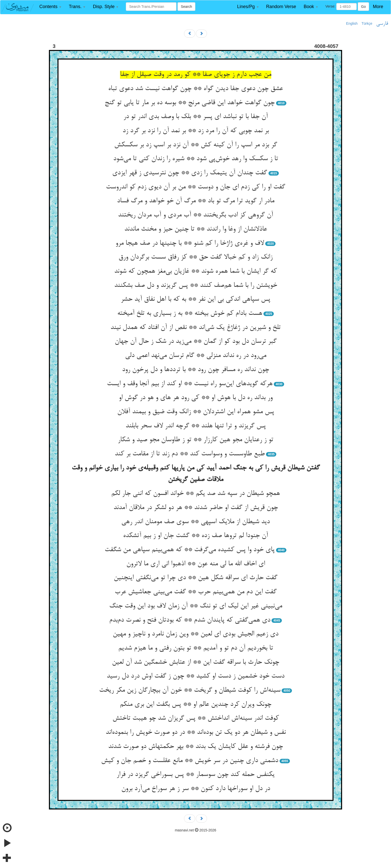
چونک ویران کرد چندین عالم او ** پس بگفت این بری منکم (195, 705)
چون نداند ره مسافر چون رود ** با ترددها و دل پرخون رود (195, 370)
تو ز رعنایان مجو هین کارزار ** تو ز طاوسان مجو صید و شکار (195, 440)
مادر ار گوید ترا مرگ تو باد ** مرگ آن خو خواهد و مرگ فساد (196, 201)
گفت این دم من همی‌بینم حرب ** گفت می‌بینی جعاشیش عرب (196, 592)
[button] (50, 7)
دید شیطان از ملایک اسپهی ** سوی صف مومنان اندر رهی (195, 522)
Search (186, 7)
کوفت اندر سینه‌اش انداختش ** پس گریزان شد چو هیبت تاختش (196, 718)
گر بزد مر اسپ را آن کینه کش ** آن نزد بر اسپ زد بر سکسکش (196, 145)
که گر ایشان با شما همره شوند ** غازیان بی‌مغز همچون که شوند (195, 271)
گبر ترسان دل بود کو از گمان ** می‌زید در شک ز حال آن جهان (196, 342)
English (352, 23)
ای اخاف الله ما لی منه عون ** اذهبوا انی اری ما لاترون (196, 564)
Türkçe (367, 23)
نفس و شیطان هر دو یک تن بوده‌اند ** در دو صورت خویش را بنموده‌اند (196, 733)
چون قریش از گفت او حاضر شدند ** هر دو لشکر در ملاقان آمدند (196, 508)
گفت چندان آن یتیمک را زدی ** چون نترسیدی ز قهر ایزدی (190, 173)
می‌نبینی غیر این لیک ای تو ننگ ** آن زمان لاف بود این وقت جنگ (196, 606)
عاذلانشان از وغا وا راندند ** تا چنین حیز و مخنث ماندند (196, 229)
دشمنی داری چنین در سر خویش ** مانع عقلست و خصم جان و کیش (190, 761)
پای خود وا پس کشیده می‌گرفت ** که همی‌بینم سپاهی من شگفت (190, 550)
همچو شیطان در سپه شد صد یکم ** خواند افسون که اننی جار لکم (195, 494)
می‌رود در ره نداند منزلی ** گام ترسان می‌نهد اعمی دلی (196, 356)
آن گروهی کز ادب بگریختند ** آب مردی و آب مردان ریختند (195, 215)
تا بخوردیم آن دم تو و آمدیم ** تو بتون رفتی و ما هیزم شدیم (196, 648)
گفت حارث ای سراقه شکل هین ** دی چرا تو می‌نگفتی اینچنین (195, 578)
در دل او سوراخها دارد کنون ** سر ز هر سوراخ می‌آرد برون (196, 789)
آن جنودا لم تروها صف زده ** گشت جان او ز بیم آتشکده (195, 536)
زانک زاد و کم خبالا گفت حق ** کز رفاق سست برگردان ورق (195, 257)
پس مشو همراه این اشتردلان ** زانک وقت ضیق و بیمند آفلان (196, 412)
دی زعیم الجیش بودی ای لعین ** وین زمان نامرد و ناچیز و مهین (195, 634)
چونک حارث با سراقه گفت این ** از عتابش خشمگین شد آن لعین (195, 662)
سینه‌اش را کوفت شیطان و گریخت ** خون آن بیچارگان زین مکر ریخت (190, 690)
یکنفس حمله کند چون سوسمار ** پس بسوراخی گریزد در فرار (195, 775)
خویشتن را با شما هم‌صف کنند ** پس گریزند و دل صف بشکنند (196, 286)
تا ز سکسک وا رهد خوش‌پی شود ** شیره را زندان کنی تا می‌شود (196, 159)
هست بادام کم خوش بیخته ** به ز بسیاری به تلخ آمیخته (190, 314)
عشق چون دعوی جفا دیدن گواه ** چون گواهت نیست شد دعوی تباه (195, 89)
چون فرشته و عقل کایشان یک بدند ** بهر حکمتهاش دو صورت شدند (195, 747)
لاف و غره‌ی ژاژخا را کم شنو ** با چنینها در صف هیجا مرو (190, 243)
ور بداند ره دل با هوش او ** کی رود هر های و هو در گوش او (196, 398)
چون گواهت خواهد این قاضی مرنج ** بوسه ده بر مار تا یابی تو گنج (190, 103)
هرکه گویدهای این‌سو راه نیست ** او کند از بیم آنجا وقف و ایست (190, 384)
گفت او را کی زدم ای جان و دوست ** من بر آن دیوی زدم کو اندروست (195, 187)
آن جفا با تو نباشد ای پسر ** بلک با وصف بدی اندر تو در (195, 117)
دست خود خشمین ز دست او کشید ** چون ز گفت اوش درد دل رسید (195, 676)
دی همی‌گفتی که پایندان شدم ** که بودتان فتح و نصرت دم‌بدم (190, 620)
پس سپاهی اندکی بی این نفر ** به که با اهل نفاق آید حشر (195, 299)
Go (363, 7)
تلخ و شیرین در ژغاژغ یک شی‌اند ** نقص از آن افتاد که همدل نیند (195, 328)
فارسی (382, 24)
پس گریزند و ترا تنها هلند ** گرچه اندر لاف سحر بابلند (196, 426)
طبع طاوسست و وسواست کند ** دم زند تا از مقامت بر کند (190, 454)
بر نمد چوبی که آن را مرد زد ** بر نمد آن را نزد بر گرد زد (196, 131)
